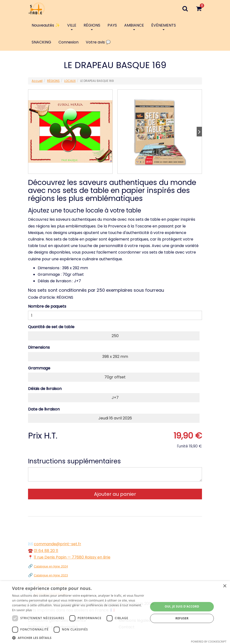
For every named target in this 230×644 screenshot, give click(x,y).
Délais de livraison (45, 389)
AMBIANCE (134, 26)
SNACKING (41, 42)
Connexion (68, 42)
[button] (78, 638)
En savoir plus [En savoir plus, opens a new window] (22, 610)
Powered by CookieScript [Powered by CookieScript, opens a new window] (209, 641)
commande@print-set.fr (57, 544)
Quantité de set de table (51, 327)
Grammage (39, 368)
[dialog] (115, 612)
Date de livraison (44, 409)
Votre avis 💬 (98, 42)
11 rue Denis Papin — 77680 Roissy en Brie (72, 557)
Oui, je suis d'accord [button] (182, 606)
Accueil (37, 81)
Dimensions (39, 347)
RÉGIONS (92, 26)
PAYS (112, 25)
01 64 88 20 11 (46, 551)
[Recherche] (185, 8)
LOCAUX (70, 81)
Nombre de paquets (47, 306)
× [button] (225, 586)
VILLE (72, 26)
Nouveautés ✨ (46, 25)
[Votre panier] (199, 8)
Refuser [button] (182, 618)
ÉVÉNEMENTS (164, 26)
